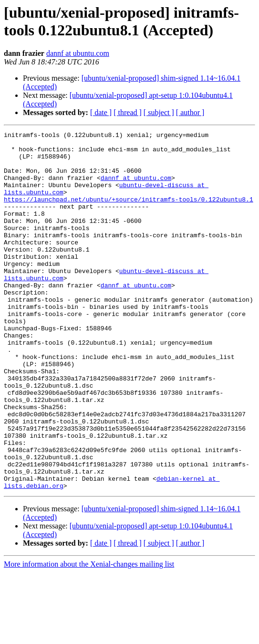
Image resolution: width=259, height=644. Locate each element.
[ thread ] (128, 112)
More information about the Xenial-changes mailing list (89, 636)
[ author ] (190, 112)
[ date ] (101, 112)
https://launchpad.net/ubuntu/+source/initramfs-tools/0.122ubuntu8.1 (129, 213)
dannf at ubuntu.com (78, 53)
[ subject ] (159, 112)
